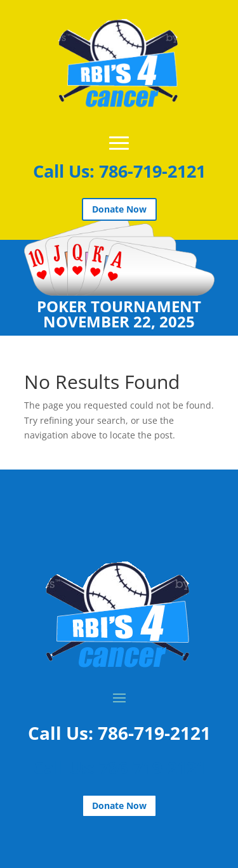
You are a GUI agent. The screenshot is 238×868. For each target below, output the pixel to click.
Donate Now (119, 209)
